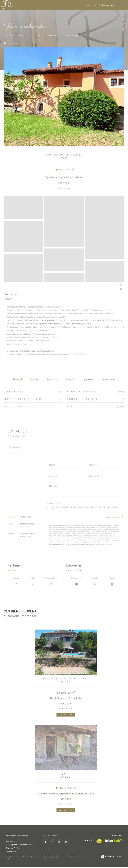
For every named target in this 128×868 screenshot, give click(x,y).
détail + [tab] (34, 379)
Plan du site (57, 857)
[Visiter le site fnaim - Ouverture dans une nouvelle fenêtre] (99, 842)
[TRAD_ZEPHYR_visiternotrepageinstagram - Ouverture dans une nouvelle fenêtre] (59, 842)
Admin (78, 857)
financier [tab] (52, 379)
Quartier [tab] (88, 379)
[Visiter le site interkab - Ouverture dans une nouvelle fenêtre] (114, 841)
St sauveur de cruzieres (43, 36)
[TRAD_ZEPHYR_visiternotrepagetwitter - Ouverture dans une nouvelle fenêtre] (52, 842)
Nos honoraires (46, 857)
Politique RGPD (46, 859)
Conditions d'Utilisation (94, 545)
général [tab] (17, 379)
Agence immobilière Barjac (14, 36)
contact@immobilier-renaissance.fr (20, 845)
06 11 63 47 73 (25, 517)
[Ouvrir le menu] (124, 5)
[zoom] (23, 218)
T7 (63, 36)
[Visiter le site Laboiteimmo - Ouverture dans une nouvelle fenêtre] (111, 858)
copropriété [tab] (108, 379)
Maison (58, 36)
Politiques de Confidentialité (77, 545)
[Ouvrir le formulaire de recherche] (93, 5)
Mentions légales (68, 857)
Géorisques (83, 354)
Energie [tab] (71, 379)
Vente (29, 36)
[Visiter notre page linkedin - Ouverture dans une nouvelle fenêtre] (66, 842)
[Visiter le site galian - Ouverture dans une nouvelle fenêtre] (89, 841)
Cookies (56, 859)
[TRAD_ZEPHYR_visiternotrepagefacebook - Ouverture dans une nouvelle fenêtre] (45, 842)
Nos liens (85, 857)
